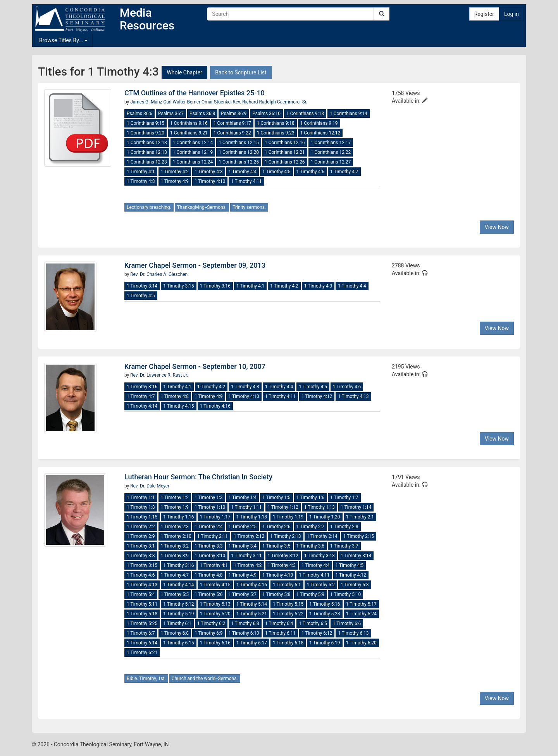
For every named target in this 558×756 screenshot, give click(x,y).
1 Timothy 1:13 (319, 507)
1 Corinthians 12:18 (147, 152)
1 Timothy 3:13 (319, 556)
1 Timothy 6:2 (211, 623)
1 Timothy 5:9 (311, 594)
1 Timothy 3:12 (283, 556)
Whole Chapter (184, 72)
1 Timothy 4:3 (209, 172)
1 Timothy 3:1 (141, 546)
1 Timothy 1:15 (142, 517)
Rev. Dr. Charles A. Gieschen (159, 274)
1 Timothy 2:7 (311, 527)
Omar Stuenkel (217, 102)
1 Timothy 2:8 (344, 527)
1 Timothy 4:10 (210, 181)
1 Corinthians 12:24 (193, 162)
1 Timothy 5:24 (361, 614)
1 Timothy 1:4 (243, 498)
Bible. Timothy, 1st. (146, 679)
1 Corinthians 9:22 (232, 133)
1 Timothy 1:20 (325, 517)
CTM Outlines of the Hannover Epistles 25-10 (195, 93)
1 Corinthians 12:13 (147, 143)
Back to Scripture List (241, 72)
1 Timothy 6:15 (178, 643)
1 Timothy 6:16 (215, 643)
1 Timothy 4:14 (142, 406)
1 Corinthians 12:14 (193, 143)
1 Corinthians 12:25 (239, 162)
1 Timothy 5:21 (252, 614)
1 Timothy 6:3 (245, 623)
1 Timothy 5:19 (178, 614)
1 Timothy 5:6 (209, 594)
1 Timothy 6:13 (353, 633)
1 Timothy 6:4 (279, 623)
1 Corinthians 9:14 (349, 114)
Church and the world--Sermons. (205, 679)
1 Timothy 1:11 (246, 507)
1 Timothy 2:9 (141, 536)
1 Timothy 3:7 (344, 546)
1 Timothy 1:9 (175, 507)
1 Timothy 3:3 (209, 546)
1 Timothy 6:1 (177, 623)
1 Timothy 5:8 (276, 594)
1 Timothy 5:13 (215, 604)
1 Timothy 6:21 (142, 653)
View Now (497, 227)
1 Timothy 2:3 (175, 527)
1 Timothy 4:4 (243, 172)
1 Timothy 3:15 (178, 286)
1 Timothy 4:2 (175, 172)
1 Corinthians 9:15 (146, 123)
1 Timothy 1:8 (141, 507)
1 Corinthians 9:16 (189, 123)
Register (484, 14)
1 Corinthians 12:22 (331, 152)
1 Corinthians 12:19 (193, 152)
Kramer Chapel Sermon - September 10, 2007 (195, 366)
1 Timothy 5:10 (345, 594)
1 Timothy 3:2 (175, 546)
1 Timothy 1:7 (344, 498)
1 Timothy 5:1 (287, 585)
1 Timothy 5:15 (288, 604)
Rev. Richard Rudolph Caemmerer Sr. (270, 102)
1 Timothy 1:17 (215, 517)
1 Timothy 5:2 (321, 585)
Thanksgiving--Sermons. (202, 207)
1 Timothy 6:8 (175, 633)
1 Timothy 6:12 (317, 633)
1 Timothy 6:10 (244, 633)
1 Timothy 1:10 (210, 507)
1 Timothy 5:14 (252, 604)
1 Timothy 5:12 (178, 604)
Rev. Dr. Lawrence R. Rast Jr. (159, 375)
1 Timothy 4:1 (141, 172)
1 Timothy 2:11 (213, 536)
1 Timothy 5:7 (243, 594)
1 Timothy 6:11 (280, 633)
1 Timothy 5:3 (355, 585)
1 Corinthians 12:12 (320, 133)
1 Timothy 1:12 (283, 507)
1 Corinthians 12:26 (285, 162)
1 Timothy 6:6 (347, 623)
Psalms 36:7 (171, 114)
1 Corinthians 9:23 (276, 133)
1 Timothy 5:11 (142, 604)
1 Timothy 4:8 (141, 181)
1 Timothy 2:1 (360, 517)
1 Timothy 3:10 (210, 556)
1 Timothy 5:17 (361, 604)
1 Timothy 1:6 (311, 498)
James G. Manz (147, 102)
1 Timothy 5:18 (142, 614)
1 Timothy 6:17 (252, 643)
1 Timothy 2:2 (141, 527)
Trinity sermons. (249, 207)
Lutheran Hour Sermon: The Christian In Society (198, 477)
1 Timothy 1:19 (288, 517)
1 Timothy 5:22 (288, 614)
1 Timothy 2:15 (359, 536)
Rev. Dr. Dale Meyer (150, 486)
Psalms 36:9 (234, 114)
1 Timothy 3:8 (141, 556)
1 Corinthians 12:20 (239, 152)
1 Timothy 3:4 (243, 546)
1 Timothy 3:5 (276, 546)
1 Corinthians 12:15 (239, 143)
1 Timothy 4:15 (178, 406)
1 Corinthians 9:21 (189, 133)
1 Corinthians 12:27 (331, 162)
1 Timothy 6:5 (313, 623)
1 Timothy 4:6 (311, 172)
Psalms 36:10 (266, 114)
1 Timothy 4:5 (276, 172)
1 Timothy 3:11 (246, 556)
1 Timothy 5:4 (141, 594)
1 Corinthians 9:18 (276, 123)
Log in (511, 14)
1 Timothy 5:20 (215, 614)
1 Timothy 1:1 (141, 498)
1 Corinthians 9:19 (319, 123)
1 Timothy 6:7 (141, 633)
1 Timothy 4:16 (215, 406)
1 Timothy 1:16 (178, 517)
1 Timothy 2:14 (322, 536)
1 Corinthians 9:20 (146, 133)
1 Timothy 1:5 (276, 498)
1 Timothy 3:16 (215, 286)
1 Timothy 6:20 (361, 643)
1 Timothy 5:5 (175, 594)
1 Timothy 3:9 (175, 556)
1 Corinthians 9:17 (232, 123)
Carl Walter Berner (183, 102)
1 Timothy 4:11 (246, 181)
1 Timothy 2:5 (243, 527)
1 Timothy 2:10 (176, 536)
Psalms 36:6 (139, 114)
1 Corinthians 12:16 (285, 143)
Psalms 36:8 (202, 114)
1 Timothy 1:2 (175, 498)
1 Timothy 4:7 (344, 172)
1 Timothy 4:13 (353, 396)
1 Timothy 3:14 (142, 286)
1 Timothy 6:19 (325, 643)
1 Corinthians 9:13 (305, 114)
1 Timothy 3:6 (311, 546)
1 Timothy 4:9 (175, 181)
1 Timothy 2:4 (209, 527)
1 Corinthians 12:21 (285, 152)
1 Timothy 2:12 (249, 536)
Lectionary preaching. (149, 207)
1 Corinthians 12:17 (331, 143)
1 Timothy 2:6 (276, 527)
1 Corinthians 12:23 (147, 162)
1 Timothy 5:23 (325, 614)
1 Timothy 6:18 (288, 643)
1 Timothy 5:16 (325, 604)
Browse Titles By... (63, 40)
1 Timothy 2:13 (285, 536)
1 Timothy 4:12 (317, 396)
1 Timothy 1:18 (252, 517)
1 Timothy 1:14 (356, 507)
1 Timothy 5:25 (142, 623)
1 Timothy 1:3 (209, 498)
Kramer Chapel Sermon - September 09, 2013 (195, 265)
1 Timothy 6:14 (142, 643)
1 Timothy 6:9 (209, 633)
